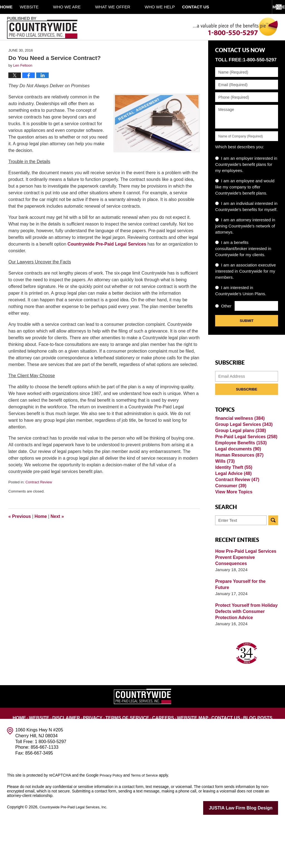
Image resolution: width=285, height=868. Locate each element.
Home (13, 7)
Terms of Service (132, 762)
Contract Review (39, 501)
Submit (247, 340)
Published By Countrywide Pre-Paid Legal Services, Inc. (42, 28)
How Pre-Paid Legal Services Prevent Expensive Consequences (244, 613)
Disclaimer (77, 762)
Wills (224, 501)
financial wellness (238, 439)
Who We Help (174, 7)
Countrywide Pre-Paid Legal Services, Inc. (76, 856)
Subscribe (247, 408)
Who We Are (81, 7)
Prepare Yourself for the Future (246, 637)
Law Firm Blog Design (251, 857)
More (273, 7)
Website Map (190, 762)
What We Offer (127, 7)
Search (273, 575)
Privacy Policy (112, 824)
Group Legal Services (242, 448)
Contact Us (219, 762)
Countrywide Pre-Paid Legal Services (107, 263)
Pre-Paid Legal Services (244, 465)
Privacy (102, 762)
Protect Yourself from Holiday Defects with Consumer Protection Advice (244, 660)
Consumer (230, 537)
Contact (217, 7)
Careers (163, 762)
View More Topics (233, 546)
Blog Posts (248, 762)
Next (57, 535)
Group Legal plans (239, 456)
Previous (20, 535)
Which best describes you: (239, 166)
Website (44, 7)
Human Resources (238, 492)
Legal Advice (232, 519)
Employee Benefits (239, 474)
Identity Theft (233, 510)
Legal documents (237, 483)
